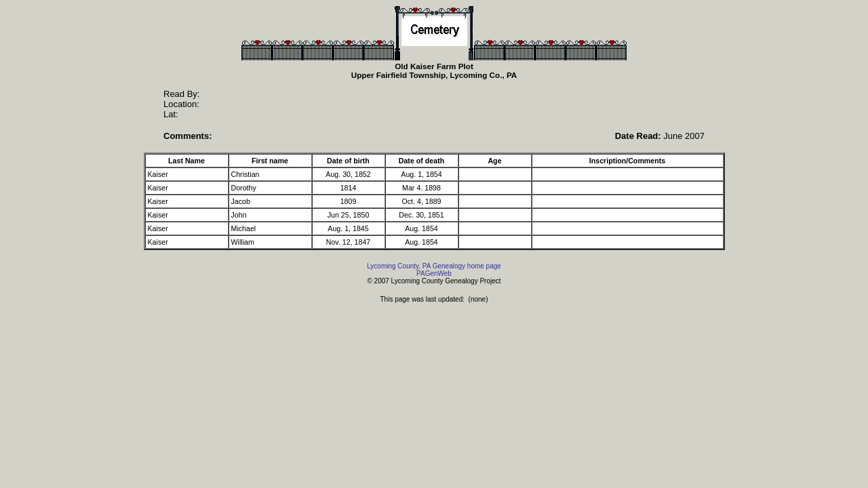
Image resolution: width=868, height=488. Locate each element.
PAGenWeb (434, 273)
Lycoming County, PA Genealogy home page (434, 266)
